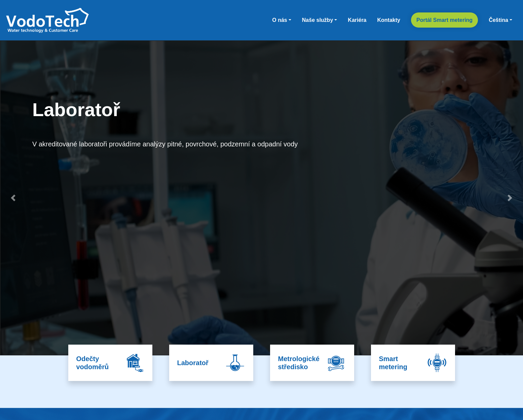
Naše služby (317, 20)
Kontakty (389, 20)
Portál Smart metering (444, 20)
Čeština (498, 20)
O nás (279, 20)
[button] (13, 198)
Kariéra (357, 20)
